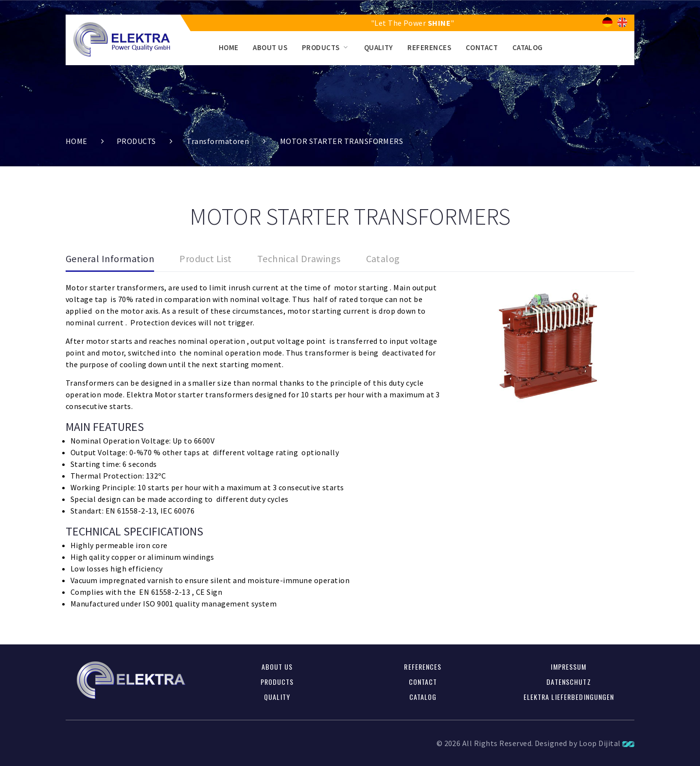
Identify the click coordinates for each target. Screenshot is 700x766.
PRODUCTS (321, 47)
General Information (110, 258)
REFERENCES (429, 47)
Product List (206, 258)
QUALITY (379, 47)
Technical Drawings (299, 258)
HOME (229, 47)
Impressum (569, 667)
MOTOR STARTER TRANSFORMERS (341, 141)
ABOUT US (270, 47)
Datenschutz (569, 682)
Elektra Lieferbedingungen (569, 697)
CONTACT (482, 47)
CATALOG (528, 47)
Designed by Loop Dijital (585, 743)
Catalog (383, 258)
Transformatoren (218, 141)
